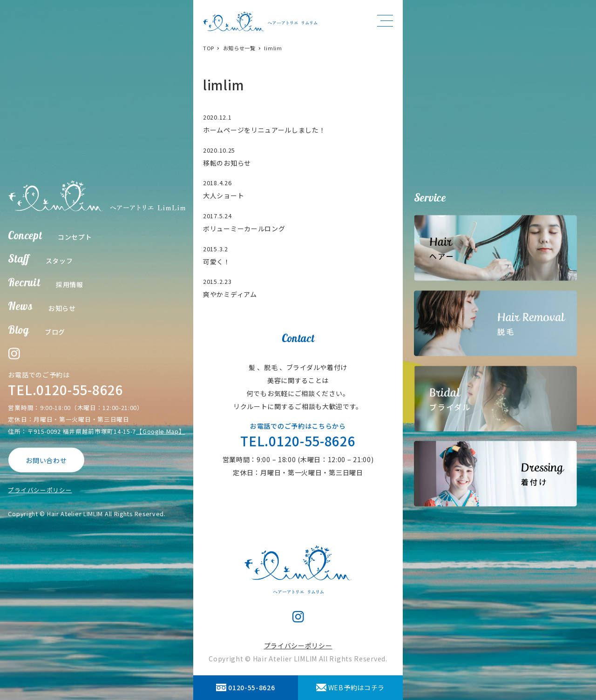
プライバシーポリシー (40, 490)
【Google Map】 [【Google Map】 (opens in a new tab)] (160, 431)
